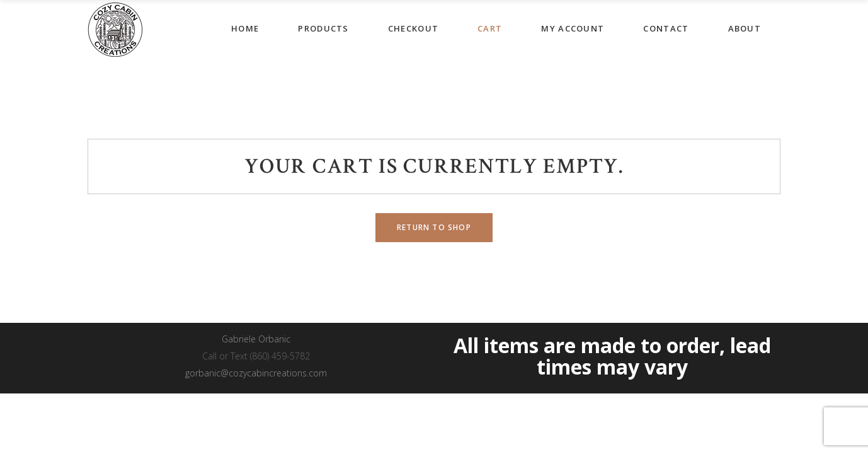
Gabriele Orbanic (256, 339)
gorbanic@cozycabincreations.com (256, 373)
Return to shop (434, 227)
